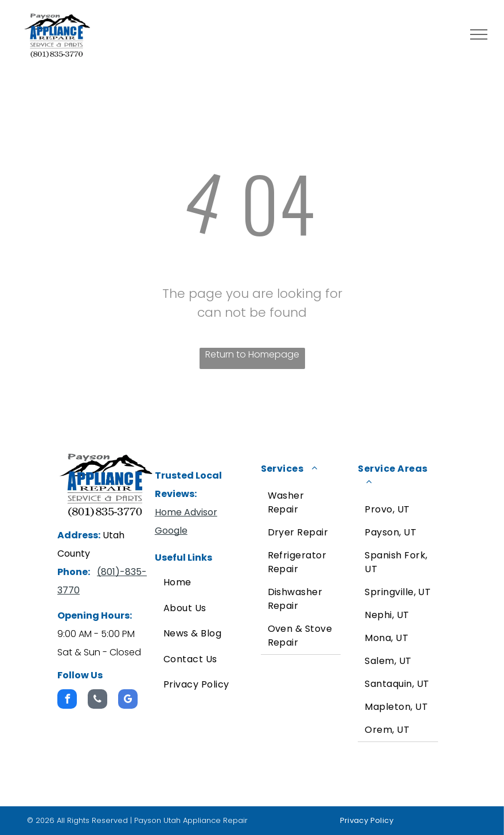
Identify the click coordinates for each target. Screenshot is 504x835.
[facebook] (67, 700)
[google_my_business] (128, 700)
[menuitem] (204, 582)
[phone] (97, 700)
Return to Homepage (252, 354)
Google (171, 531)
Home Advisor (186, 512)
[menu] (479, 34)
